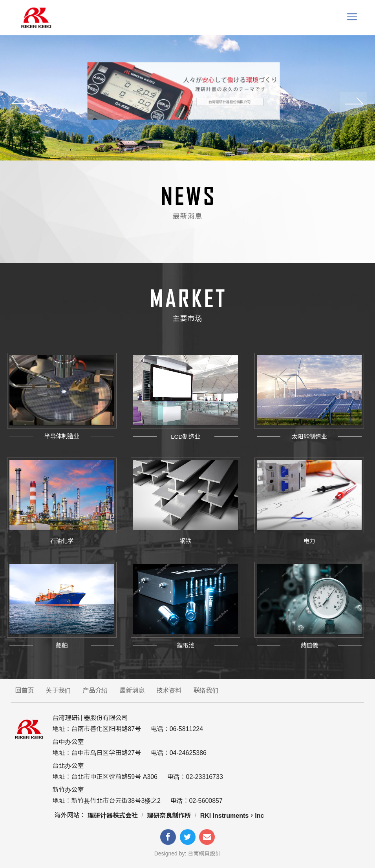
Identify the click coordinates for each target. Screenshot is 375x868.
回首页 (24, 690)
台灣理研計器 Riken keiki (36, 18)
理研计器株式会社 (113, 816)
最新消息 (132, 690)
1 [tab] (188, 153)
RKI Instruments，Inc (232, 816)
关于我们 (58, 690)
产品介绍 (95, 690)
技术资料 (169, 690)
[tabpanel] (187, 98)
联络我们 (206, 690)
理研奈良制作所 (169, 816)
